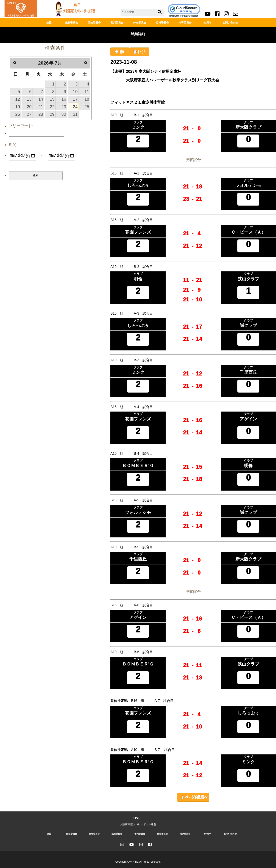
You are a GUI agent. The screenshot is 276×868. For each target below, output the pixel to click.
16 (64, 99)
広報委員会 (162, 23)
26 (18, 114)
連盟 (49, 23)
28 (41, 114)
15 (52, 99)
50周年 (208, 23)
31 (75, 114)
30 (64, 114)
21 (41, 107)
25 (87, 107)
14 (41, 99)
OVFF (138, 818)
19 (18, 107)
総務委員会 (72, 23)
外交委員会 (140, 23)
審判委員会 (117, 23)
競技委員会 (94, 23)
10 (75, 92)
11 (87, 92)
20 (29, 107)
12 (18, 99)
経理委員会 (94, 834)
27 (29, 114)
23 (64, 107)
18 (87, 99)
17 (75, 99)
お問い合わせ (230, 23)
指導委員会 (185, 23)
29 (52, 114)
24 (75, 107)
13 (29, 99)
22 (52, 107)
